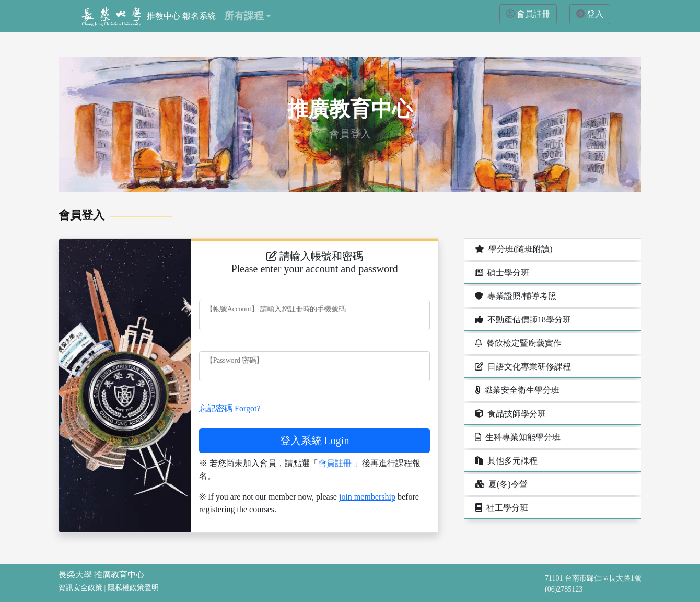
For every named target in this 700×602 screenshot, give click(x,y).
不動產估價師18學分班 (522, 320)
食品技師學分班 (509, 414)
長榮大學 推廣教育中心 (101, 575)
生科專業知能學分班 (517, 437)
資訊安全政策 (80, 588)
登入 (595, 14)
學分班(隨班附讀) (513, 249)
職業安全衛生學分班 (516, 390)
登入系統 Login (315, 441)
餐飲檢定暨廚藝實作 (517, 343)
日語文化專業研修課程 (522, 367)
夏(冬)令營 (500, 484)
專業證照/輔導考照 (515, 296)
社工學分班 (500, 508)
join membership (367, 497)
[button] (247, 16)
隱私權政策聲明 (133, 588)
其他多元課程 (505, 461)
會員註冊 (533, 14)
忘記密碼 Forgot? (230, 408)
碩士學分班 (501, 273)
